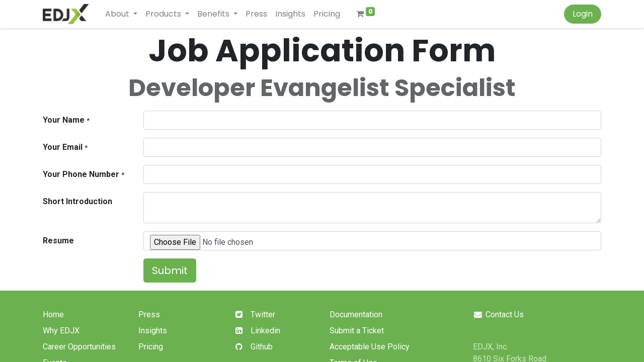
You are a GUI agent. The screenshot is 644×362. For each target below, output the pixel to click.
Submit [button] (170, 270)
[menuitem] (256, 14)
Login (583, 14)
